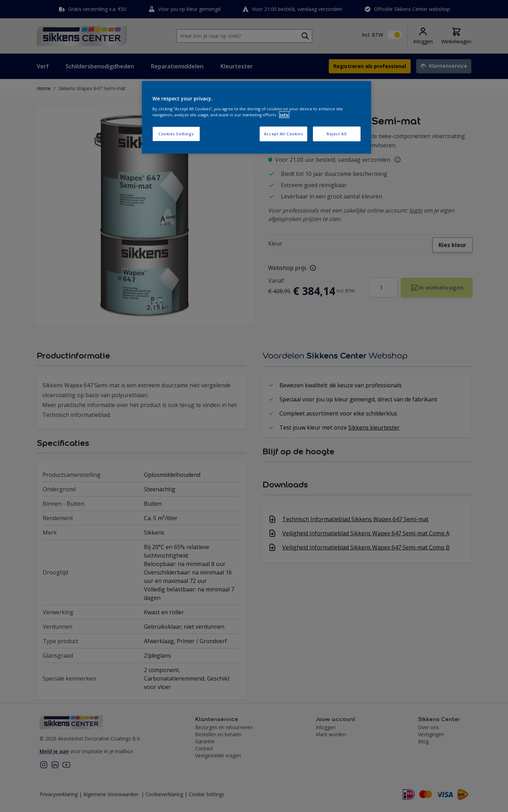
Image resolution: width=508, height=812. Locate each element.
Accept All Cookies (283, 134)
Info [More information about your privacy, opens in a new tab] (284, 115)
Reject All (337, 134)
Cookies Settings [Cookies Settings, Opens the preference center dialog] (176, 134)
